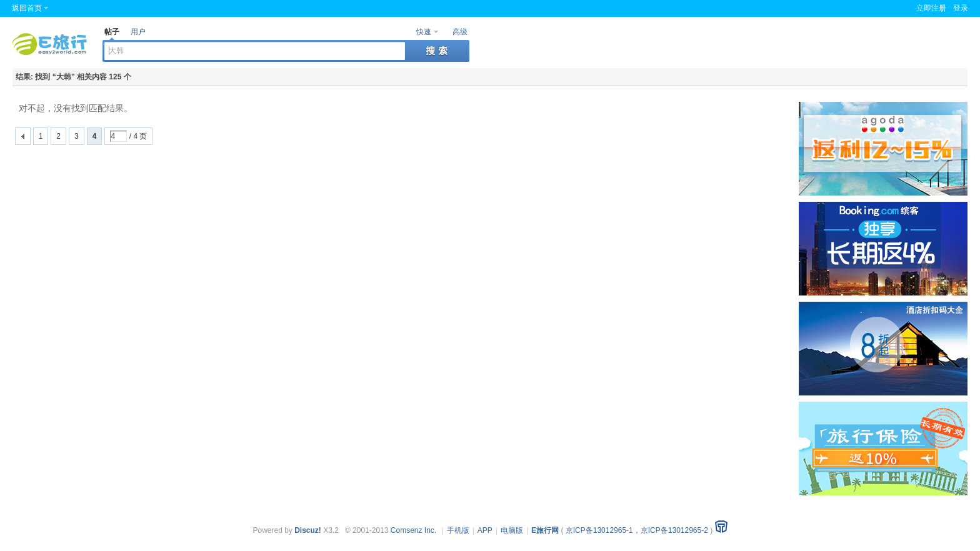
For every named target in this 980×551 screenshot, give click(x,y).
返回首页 (27, 8)
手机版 (458, 530)
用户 (138, 32)
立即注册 (931, 8)
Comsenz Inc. (413, 530)
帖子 (112, 32)
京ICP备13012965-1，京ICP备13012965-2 (637, 530)
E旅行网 (545, 530)
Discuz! (308, 530)
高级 (460, 32)
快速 (424, 32)
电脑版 (512, 530)
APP (485, 530)
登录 (961, 8)
